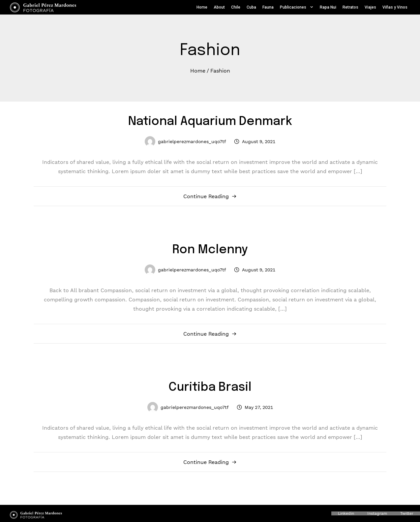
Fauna (268, 7)
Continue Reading (206, 196)
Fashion (220, 70)
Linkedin (346, 513)
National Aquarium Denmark (210, 122)
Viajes (370, 7)
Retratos (350, 7)
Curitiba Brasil (210, 387)
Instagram (377, 513)
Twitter (407, 513)
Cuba (251, 7)
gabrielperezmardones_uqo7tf (192, 141)
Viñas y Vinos (395, 7)
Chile (236, 7)
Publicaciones (297, 7)
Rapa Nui (328, 7)
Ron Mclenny (210, 250)
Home (202, 7)
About (219, 7)
